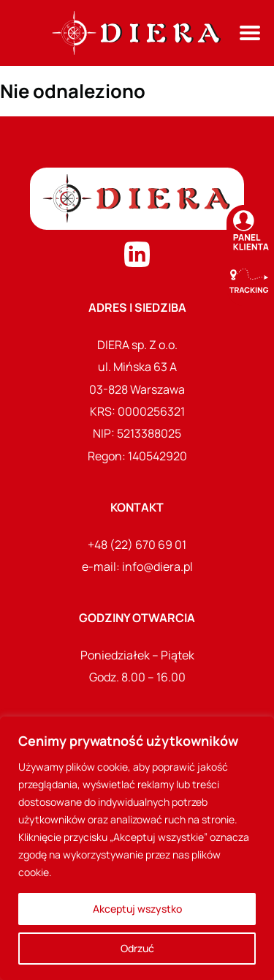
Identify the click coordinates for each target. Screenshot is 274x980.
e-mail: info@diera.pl (137, 566)
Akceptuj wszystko (137, 909)
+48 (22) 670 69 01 (137, 545)
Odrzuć (137, 948)
